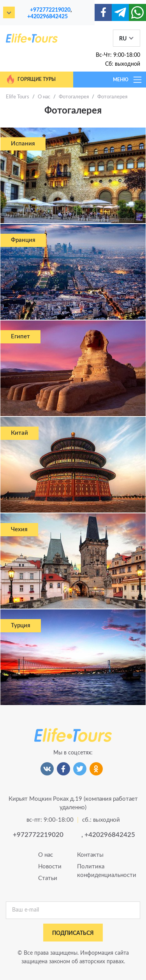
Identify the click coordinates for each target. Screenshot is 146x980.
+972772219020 (50, 10)
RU (123, 39)
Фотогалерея (74, 97)
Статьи (48, 878)
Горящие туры (31, 79)
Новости (50, 867)
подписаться (73, 933)
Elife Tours (18, 97)
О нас (44, 97)
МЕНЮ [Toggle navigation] (128, 80)
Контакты (90, 855)
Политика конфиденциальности (93, 871)
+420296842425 (47, 17)
